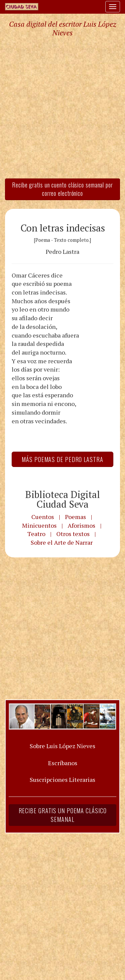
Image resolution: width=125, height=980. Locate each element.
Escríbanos (63, 763)
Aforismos (81, 525)
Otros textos (73, 534)
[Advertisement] (62, 107)
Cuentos (43, 517)
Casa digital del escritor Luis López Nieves (62, 28)
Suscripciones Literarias (62, 780)
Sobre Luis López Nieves (62, 746)
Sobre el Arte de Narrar (62, 542)
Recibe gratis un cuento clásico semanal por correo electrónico (62, 189)
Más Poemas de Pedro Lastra (62, 459)
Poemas (75, 517)
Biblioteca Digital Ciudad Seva (63, 499)
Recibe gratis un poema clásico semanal (63, 815)
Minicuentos (39, 525)
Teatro (36, 534)
